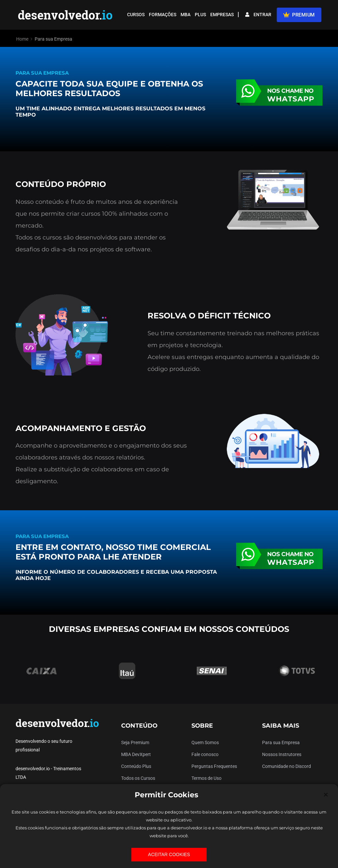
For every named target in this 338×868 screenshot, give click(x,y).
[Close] (326, 795)
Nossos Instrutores (282, 754)
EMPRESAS (222, 15)
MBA (186, 15)
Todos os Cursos (138, 778)
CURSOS (136, 15)
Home (22, 39)
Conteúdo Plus (136, 766)
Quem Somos (205, 742)
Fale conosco (205, 754)
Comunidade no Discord (287, 766)
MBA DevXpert (136, 754)
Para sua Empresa (281, 742)
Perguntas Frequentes (214, 766)
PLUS (200, 15)
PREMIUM (299, 15)
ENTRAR (258, 15)
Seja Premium (135, 742)
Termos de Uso (206, 778)
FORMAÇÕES (163, 15)
